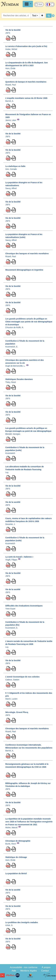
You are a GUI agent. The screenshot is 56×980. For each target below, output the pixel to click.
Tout (34, 16)
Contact (45, 971)
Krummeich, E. (12, 347)
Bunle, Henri (11, 844)
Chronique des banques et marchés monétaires (27, 254)
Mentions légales (29, 971)
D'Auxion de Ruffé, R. (15, 327)
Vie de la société (13, 502)
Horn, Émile (10, 68)
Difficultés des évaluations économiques (24, 606)
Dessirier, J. (10, 524)
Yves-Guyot (10, 609)
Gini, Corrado (11, 169)
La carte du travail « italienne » (19, 557)
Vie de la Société (13, 30)
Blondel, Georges (13, 434)
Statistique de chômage (16, 857)
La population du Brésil (16, 873)
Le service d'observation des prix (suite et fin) (26, 46)
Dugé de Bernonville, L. (15, 366)
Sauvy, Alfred (11, 188)
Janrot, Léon (11, 120)
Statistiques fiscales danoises (19, 379)
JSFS (8, 33)
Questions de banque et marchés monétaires (26, 82)
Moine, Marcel (11, 827)
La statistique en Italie (15, 166)
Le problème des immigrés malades (22, 922)
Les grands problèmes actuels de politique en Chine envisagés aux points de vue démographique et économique (29, 322)
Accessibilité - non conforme (24, 967)
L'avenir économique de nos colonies (22, 677)
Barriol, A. (10, 101)
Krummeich (10, 453)
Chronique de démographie (18, 841)
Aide (14, 971)
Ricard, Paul (11, 85)
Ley (7, 472)
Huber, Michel (11, 49)
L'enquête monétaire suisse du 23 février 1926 (26, 98)
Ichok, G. (9, 925)
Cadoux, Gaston (12, 680)
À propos (46, 967)
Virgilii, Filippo (11, 560)
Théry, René (11, 382)
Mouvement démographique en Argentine (24, 270)
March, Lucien (11, 699)
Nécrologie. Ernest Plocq (17, 712)
